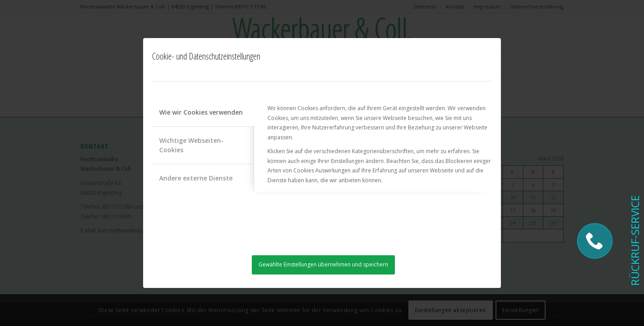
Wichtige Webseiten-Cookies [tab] (191, 145)
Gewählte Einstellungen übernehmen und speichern (323, 264)
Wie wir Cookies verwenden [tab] (201, 112)
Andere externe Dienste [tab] (196, 178)
